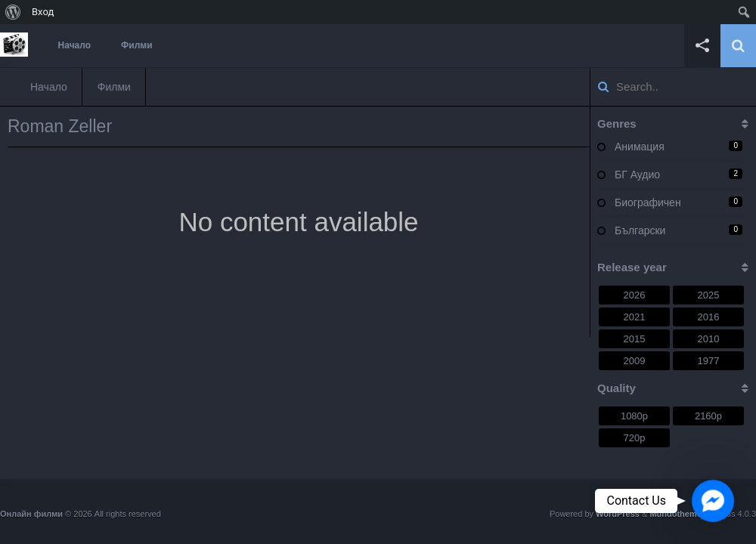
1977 (709, 361)
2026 (635, 295)
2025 (709, 295)
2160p (708, 416)
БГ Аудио (637, 175)
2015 (635, 339)
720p (635, 438)
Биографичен (648, 202)
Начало (74, 45)
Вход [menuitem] (43, 12)
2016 (709, 317)
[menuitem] (13, 12)
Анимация (640, 147)
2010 (709, 339)
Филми (137, 45)
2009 (635, 361)
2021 (635, 317)
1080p (634, 416)
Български (640, 230)
